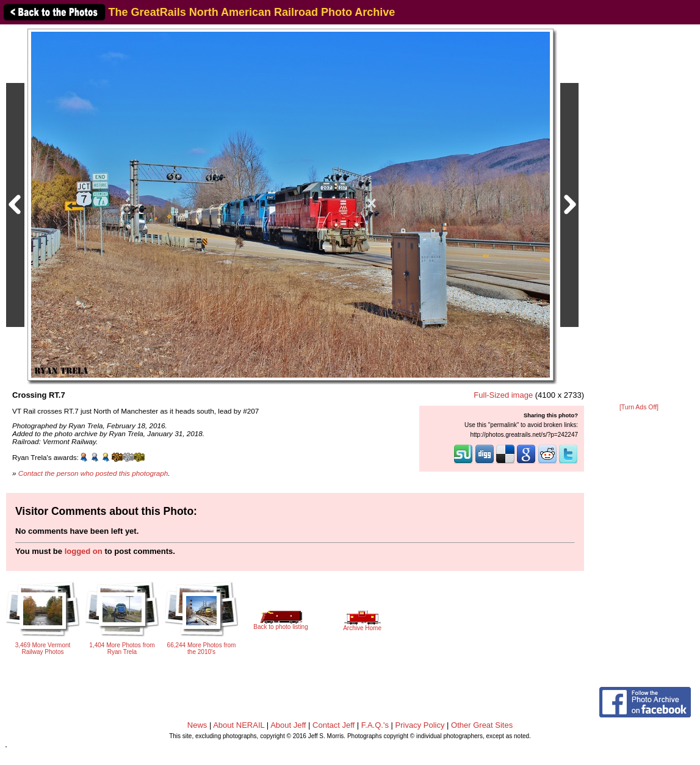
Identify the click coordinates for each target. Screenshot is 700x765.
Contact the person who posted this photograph (93, 473)
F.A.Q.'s (375, 725)
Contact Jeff (334, 725)
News (197, 725)
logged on (84, 551)
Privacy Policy (420, 725)
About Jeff (288, 725)
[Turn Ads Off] (639, 407)
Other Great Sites (482, 725)
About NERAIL (239, 725)
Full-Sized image (503, 395)
